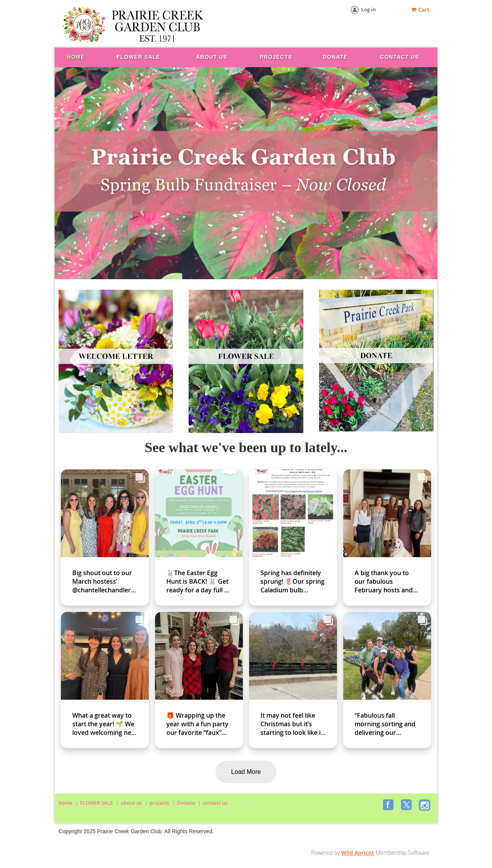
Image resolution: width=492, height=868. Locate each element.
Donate (186, 803)
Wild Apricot (358, 853)
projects (159, 803)
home (65, 803)
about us (131, 803)
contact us (215, 803)
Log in (368, 9)
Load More (246, 772)
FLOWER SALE (96, 803)
